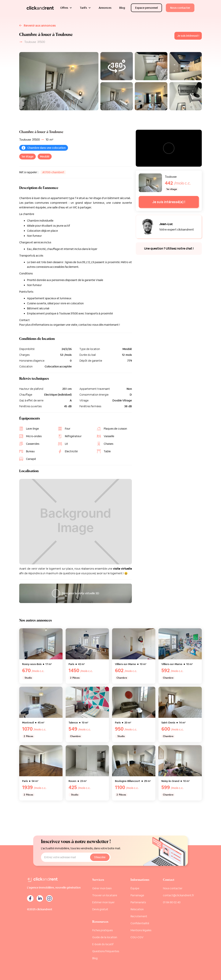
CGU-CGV (137, 937)
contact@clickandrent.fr (178, 895)
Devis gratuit (100, 909)
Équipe (135, 888)
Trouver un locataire (105, 895)
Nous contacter (173, 888)
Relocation (137, 909)
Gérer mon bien (102, 888)
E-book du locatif (103, 944)
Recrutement (139, 916)
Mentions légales (141, 930)
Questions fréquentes (106, 951)
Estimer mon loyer (103, 902)
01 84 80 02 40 (172, 902)
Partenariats (138, 902)
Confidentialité (140, 923)
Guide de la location (105, 937)
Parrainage (137, 895)
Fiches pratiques (102, 930)
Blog (95, 958)
